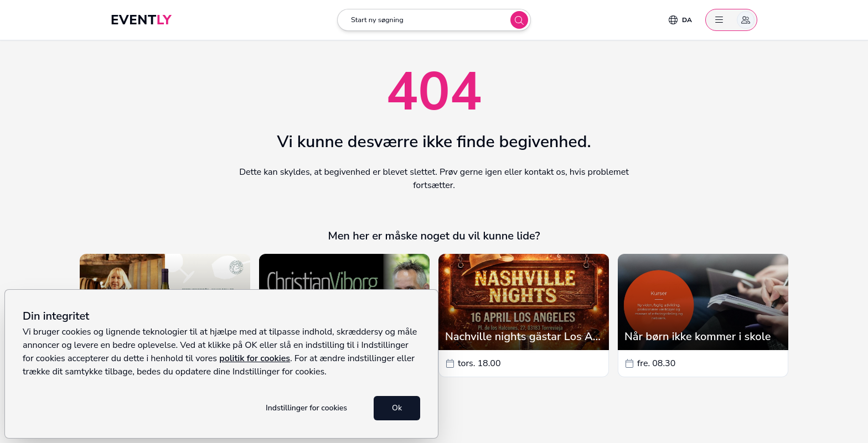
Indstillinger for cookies (306, 408)
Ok (397, 408)
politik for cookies (255, 358)
